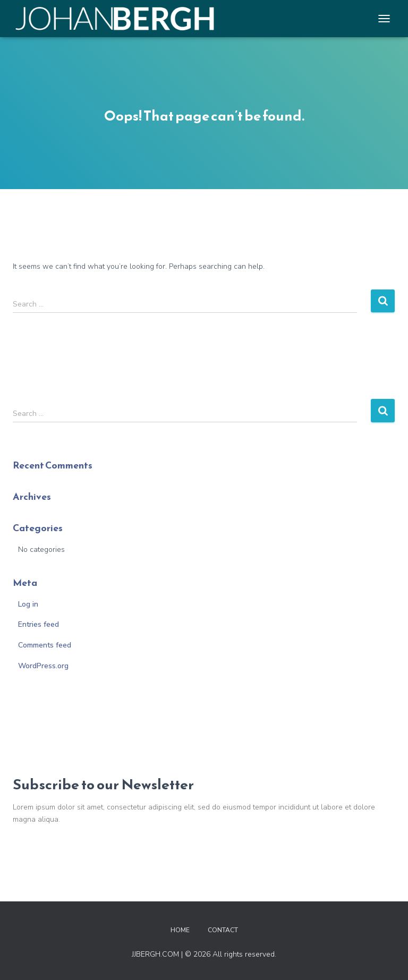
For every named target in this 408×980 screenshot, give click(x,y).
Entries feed (39, 624)
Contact (223, 930)
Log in (28, 604)
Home (180, 930)
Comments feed (45, 645)
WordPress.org (43, 666)
